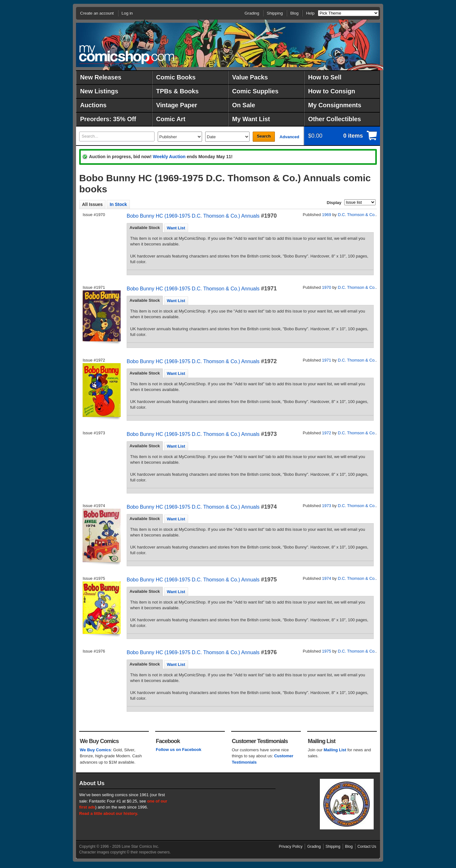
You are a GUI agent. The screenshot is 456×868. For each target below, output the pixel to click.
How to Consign (332, 91)
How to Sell (325, 77)
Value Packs (250, 77)
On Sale (244, 105)
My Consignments (335, 105)
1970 (327, 287)
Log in (127, 13)
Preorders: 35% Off (108, 119)
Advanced (289, 137)
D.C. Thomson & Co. (357, 215)
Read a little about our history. (109, 813)
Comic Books (176, 77)
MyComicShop (127, 55)
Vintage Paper (177, 105)
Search (264, 136)
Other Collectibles (335, 119)
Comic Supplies (255, 91)
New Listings (99, 91)
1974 (327, 578)
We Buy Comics (95, 750)
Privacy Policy (291, 846)
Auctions (93, 105)
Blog (294, 13)
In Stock (118, 204)
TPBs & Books (177, 91)
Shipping (275, 13)
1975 (327, 651)
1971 (327, 360)
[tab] (145, 228)
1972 (327, 433)
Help (310, 13)
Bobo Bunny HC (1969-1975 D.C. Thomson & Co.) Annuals (193, 216)
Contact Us (367, 846)
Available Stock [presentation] (145, 228)
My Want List (251, 119)
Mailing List (335, 750)
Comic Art (171, 119)
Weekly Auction (169, 157)
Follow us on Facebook (179, 750)
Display (334, 203)
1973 (327, 506)
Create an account (97, 13)
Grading (252, 13)
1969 (327, 215)
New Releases (101, 77)
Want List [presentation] (176, 228)
